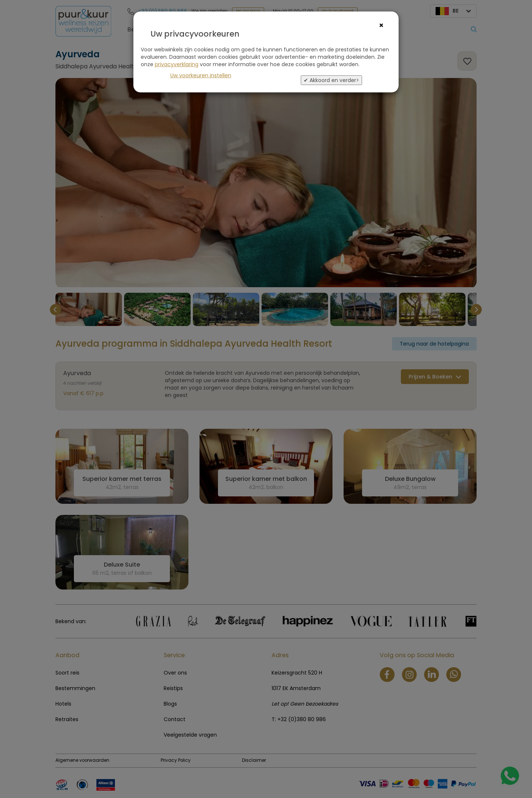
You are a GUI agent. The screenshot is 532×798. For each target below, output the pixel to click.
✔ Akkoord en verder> (331, 80)
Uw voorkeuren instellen (201, 75)
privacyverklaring (177, 64)
